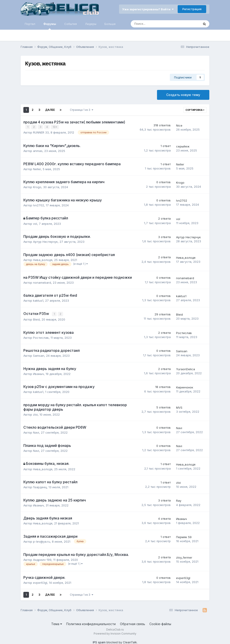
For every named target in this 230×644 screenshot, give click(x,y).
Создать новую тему (183, 95)
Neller (37, 169)
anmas (38, 151)
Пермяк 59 (184, 537)
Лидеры (91, 24)
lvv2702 (39, 205)
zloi (35, 414)
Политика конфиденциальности (91, 623)
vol (35, 223)
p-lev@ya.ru (42, 541)
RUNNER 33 (41, 132)
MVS (179, 407)
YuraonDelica (186, 369)
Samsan (39, 355)
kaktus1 (38, 300)
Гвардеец (40, 487)
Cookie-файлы (160, 623)
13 (55, 127)
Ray (179, 500)
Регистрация (192, 9)
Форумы (50, 26)
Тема (57, 623)
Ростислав (41, 337)
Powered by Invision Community (115, 633)
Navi (36, 432)
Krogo (37, 187)
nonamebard (42, 282)
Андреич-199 (42, 559)
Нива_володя (43, 260)
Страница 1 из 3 (82, 110)
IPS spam (99, 642)
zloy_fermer (184, 557)
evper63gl (40, 582)
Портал (30, 24)
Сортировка (195, 110)
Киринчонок (185, 387)
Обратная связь (133, 623)
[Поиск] (153, 24)
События (71, 24)
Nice (179, 125)
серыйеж (183, 146)
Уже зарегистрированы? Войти (148, 9)
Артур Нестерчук (45, 241)
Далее (50, 110)
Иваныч (38, 373)
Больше (110, 24)
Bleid (36, 319)
